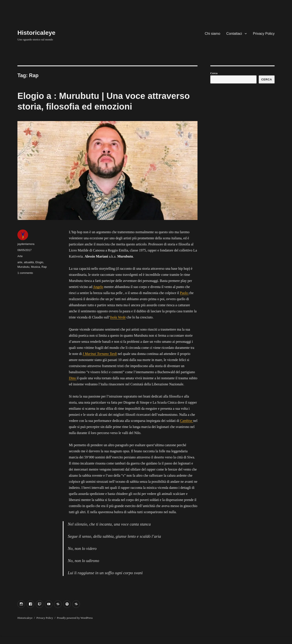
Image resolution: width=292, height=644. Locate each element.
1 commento (25, 273)
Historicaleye (36, 33)
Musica (35, 267)
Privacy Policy (264, 34)
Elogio (39, 262)
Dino (73, 378)
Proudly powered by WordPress (75, 618)
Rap (44, 267)
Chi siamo (212, 34)
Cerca (214, 73)
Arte (20, 256)
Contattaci (234, 34)
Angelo (98, 287)
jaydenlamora (26, 244)
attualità (29, 262)
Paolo (184, 293)
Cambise (187, 421)
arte (20, 262)
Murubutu (23, 267)
